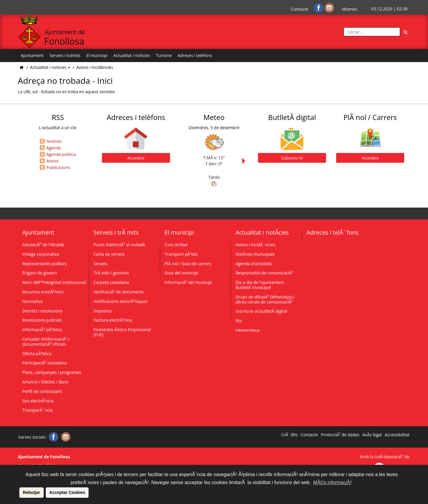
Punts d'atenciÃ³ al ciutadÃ (120, 245)
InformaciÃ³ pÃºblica (42, 330)
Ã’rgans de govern (40, 273)
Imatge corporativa (41, 254)
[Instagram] (329, 7)
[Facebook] (319, 7)
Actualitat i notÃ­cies (262, 232)
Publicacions (58, 167)
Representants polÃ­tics (45, 264)
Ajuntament (32, 55)
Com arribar (176, 245)
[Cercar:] (372, 32)
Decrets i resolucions (43, 311)
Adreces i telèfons (195, 55)
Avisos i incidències (95, 67)
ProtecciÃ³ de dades (340, 435)
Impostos (103, 311)
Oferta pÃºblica (37, 354)
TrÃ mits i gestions (111, 273)
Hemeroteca (247, 330)
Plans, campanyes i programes (52, 372)
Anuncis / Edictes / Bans (45, 382)
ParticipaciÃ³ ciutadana (44, 363)
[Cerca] (406, 32)
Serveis (100, 264)
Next (245, 161)
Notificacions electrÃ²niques (121, 301)
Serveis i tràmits (65, 55)
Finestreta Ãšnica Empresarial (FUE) (122, 332)
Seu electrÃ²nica (38, 401)
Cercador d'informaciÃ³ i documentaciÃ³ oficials (46, 342)
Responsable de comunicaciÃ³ (264, 273)
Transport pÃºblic (181, 254)
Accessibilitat (397, 435)
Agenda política (61, 154)
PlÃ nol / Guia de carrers (188, 264)
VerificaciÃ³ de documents (119, 292)
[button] (18, 492)
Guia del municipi (181, 273)
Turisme (164, 55)
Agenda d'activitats (254, 264)
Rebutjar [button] (32, 492)
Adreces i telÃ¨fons (332, 232)
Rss (239, 321)
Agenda (54, 148)
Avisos (52, 161)
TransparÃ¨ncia (37, 410)
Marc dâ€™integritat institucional (54, 282)
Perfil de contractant (42, 391)
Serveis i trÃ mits (116, 232)
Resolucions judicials (42, 320)
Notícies (54, 141)
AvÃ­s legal (372, 435)
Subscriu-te (292, 158)
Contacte (300, 9)
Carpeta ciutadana (111, 282)
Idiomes (349, 9)
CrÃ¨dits (289, 435)
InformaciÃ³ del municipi (188, 282)
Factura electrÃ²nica (113, 320)
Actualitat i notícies (132, 55)
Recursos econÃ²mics (43, 292)
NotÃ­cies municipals (255, 254)
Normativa (33, 301)
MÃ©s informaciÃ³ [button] (332, 482)
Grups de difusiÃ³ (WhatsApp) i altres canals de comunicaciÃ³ (265, 299)
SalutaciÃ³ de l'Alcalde (43, 245)
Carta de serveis (109, 254)
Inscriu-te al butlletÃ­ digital (261, 311)
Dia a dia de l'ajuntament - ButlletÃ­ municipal (261, 285)
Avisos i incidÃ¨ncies (255, 245)
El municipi (97, 55)
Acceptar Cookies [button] (67, 492)
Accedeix (136, 158)
